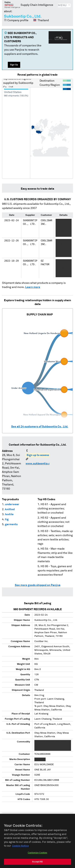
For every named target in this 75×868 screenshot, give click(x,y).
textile (9, 514)
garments (11, 524)
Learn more (33, 287)
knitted (10, 509)
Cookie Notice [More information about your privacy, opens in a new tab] (20, 847)
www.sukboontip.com (40, 464)
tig (7, 519)
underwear (12, 504)
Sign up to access (38, 455)
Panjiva (12, 5)
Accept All (37, 862)
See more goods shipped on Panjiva (38, 585)
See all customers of (40, 427)
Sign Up (14, 65)
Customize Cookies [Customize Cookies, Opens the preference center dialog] (38, 853)
